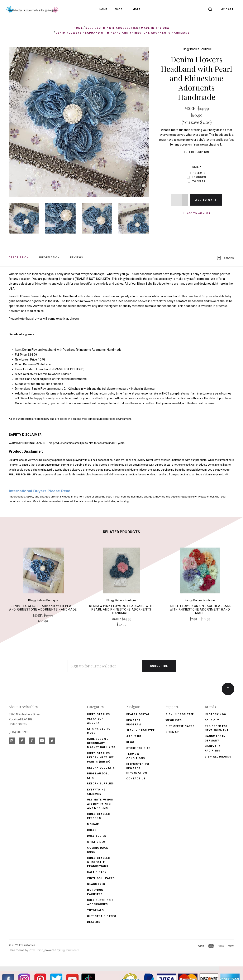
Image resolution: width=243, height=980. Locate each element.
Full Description (197, 152)
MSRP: (191, 108)
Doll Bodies (97, 836)
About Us (134, 736)
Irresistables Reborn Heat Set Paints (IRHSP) (100, 757)
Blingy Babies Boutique (197, 49)
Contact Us (136, 778)
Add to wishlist (197, 214)
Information (49, 258)
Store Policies (138, 748)
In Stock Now (216, 714)
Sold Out (212, 720)
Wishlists (174, 720)
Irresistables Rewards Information (138, 768)
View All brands (218, 756)
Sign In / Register (141, 730)
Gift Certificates (101, 916)
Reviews (77, 258)
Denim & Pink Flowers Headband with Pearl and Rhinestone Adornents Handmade (121, 609)
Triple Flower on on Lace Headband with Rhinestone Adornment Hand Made (200, 609)
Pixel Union (36, 950)
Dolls (92, 830)
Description (19, 258)
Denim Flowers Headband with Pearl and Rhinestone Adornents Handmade (43, 607)
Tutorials (95, 910)
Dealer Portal (138, 714)
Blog (130, 742)
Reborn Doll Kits (101, 768)
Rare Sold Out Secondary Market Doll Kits (101, 743)
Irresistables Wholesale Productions (98, 862)
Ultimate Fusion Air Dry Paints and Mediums (100, 804)
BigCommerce (70, 950)
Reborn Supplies (100, 784)
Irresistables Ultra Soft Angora (98, 719)
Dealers (94, 922)
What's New (96, 842)
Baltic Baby (97, 872)
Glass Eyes (96, 884)
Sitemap (172, 732)
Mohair (93, 824)
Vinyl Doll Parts (101, 878)
